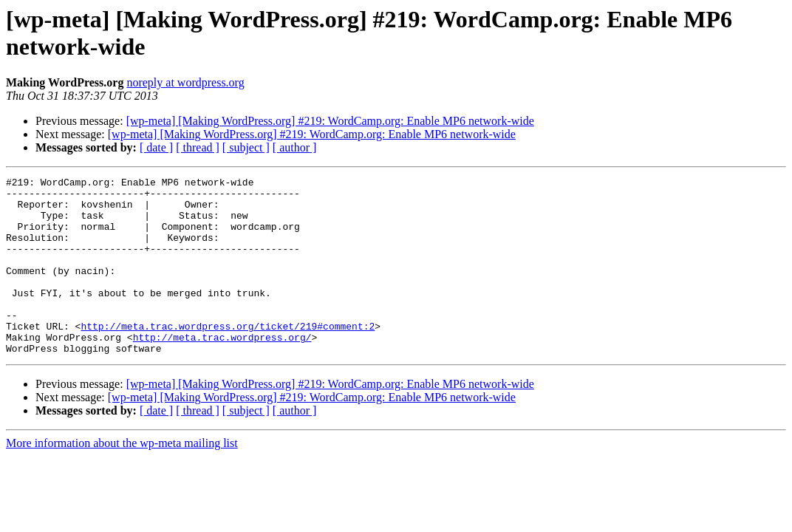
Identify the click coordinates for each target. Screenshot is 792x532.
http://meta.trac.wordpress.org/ (222, 370)
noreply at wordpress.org (185, 82)
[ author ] (295, 147)
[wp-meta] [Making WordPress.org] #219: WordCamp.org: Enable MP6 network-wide (330, 121)
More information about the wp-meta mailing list (122, 478)
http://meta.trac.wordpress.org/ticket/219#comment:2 (228, 357)
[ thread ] (198, 147)
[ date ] (156, 147)
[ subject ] (246, 147)
